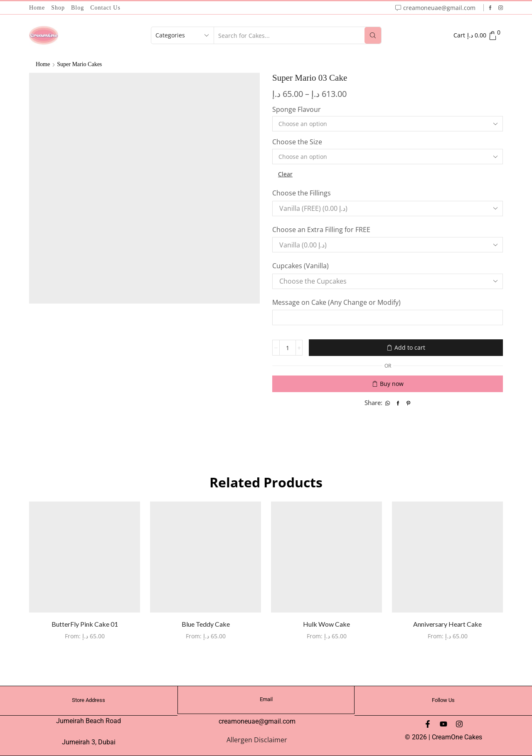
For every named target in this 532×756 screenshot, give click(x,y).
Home (37, 8)
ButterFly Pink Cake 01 (85, 624)
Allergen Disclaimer (257, 740)
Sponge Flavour (297, 109)
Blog (78, 8)
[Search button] (373, 35)
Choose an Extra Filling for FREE (322, 230)
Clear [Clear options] (285, 174)
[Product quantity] (288, 348)
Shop (58, 8)
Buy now (392, 384)
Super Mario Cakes (79, 64)
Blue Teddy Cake (206, 624)
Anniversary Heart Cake (447, 624)
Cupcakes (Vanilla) (301, 266)
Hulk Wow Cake (326, 624)
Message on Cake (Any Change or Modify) (337, 302)
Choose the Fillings (302, 193)
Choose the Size (297, 142)
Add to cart (410, 347)
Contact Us (105, 8)
